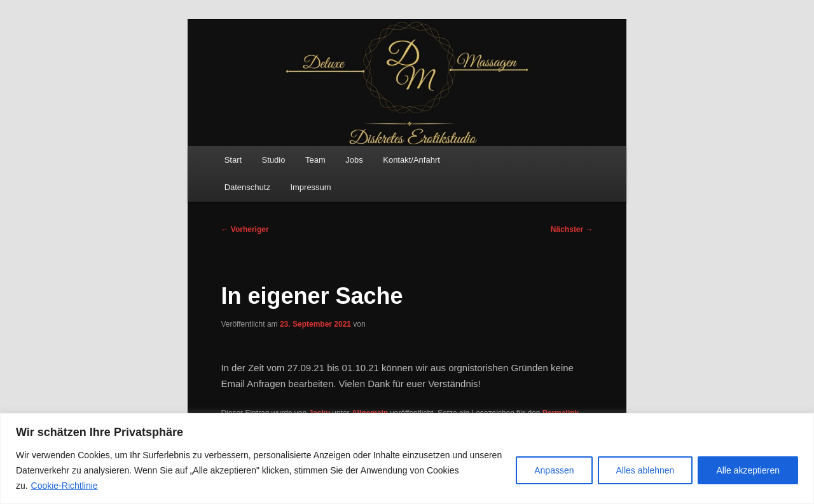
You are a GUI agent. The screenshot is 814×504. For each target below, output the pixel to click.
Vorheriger (245, 229)
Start (233, 160)
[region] (407, 459)
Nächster (572, 229)
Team (315, 160)
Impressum (310, 187)
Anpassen (554, 470)
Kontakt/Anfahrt (411, 160)
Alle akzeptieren (748, 470)
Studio (274, 160)
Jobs (354, 160)
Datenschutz (247, 187)
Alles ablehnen (645, 470)
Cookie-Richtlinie (65, 486)
